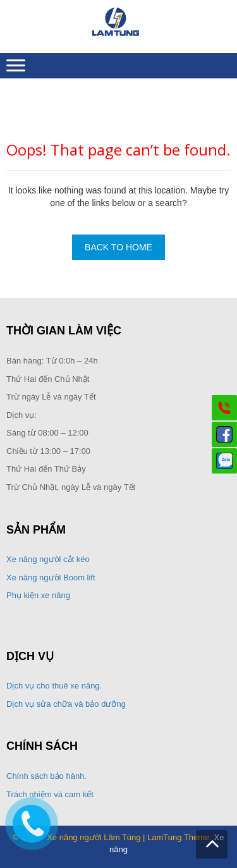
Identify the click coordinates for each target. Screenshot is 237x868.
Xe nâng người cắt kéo (48, 559)
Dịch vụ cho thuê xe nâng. (54, 686)
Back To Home (118, 247)
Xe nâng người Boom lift (51, 578)
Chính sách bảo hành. (46, 776)
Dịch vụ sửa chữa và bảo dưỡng (67, 704)
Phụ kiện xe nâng (38, 595)
